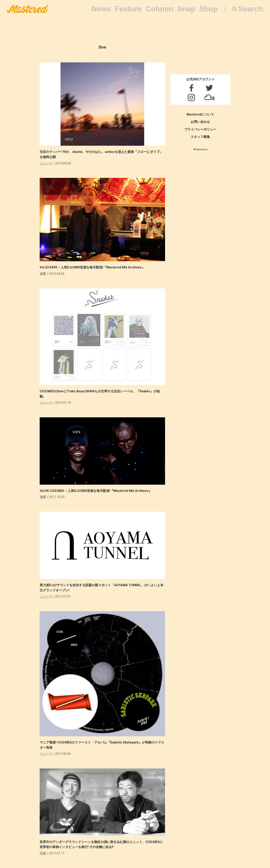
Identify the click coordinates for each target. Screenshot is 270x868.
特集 (43, 853)
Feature (128, 9)
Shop (209, 9)
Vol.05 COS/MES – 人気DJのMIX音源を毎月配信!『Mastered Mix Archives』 (96, 491)
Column (159, 9)
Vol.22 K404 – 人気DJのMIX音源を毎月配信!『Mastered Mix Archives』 (92, 267)
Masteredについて (200, 114)
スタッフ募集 (200, 137)
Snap (186, 9)
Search (251, 9)
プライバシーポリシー (200, 129)
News (101, 9)
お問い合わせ (200, 122)
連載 (43, 274)
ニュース (46, 163)
